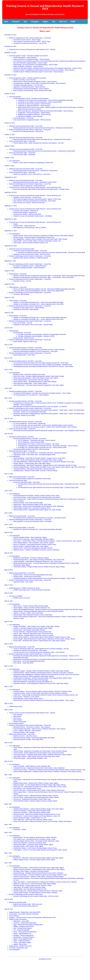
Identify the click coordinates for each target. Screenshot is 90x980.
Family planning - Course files (18, 274)
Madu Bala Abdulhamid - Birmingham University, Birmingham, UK (33, 682)
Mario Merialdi (18, 720)
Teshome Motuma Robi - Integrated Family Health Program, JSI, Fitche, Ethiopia (37, 510)
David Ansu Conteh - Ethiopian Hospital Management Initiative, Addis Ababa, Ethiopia (39, 376)
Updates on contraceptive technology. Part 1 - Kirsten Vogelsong (33, 318)
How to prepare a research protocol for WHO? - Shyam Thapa (32, 42)
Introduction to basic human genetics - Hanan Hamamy (34, 104)
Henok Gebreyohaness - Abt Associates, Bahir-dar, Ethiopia (31, 380)
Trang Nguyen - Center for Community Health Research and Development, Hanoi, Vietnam (40, 850)
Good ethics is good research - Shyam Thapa (27, 40)
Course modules (14, 916)
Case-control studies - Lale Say (23, 323)
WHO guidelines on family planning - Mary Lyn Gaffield (30, 228)
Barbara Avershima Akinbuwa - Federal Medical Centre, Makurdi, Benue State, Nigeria (39, 869)
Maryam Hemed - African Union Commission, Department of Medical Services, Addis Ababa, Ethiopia (43, 236)
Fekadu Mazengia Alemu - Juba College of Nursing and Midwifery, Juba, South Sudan (39, 560)
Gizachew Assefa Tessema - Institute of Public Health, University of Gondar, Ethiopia (38, 877)
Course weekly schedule (16, 723)
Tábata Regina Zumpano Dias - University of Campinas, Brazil (32, 508)
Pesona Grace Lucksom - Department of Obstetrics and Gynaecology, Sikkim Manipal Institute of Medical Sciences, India (49, 770)
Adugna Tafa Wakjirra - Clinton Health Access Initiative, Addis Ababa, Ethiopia (36, 626)
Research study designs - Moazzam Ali (25, 212)
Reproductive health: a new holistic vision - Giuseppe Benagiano (32, 455)
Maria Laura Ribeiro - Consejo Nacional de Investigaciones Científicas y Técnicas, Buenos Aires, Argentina (45, 882)
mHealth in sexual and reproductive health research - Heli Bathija (33, 216)
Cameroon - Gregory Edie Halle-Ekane (25, 923)
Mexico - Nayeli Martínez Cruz (22, 934)
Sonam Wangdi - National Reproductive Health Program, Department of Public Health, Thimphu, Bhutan (44, 639)
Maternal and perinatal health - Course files (22, 477)
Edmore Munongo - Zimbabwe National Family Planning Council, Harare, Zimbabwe (38, 873)
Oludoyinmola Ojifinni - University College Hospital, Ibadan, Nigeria (33, 845)
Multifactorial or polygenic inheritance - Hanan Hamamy (34, 115)
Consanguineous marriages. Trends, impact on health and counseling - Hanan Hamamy (39, 83)
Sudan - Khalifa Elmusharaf (22, 941)
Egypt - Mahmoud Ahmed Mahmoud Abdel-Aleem (28, 925)
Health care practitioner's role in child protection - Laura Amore (32, 174)
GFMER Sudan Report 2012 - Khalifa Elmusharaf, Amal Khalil (32, 590)
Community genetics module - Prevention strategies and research (28, 56)
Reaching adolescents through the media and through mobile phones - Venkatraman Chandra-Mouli (43, 128)
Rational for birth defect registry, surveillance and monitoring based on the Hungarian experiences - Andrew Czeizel (47, 68)
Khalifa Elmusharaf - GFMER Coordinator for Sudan (24, 588)
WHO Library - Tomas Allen (21, 661)
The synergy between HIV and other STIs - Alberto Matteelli (31, 395)
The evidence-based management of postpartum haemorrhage (32, 479)
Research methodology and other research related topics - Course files (30, 38)
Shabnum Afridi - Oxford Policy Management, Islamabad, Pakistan (33, 548)
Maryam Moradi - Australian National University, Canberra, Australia (33, 635)
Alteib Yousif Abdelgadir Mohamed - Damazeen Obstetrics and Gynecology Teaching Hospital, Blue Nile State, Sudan (48, 610)
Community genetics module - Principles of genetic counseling (27, 78)
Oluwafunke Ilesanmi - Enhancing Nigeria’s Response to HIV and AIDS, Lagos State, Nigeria (41, 683)
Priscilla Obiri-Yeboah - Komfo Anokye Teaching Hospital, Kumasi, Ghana (35, 848)
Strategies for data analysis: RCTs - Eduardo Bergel (29, 308)
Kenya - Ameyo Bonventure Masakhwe (25, 932)
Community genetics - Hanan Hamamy (25, 58)
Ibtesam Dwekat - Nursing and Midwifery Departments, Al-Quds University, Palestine (38, 611)
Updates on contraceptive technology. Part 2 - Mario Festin (31, 302)
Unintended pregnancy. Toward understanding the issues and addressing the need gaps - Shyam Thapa (44, 578)
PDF (39, 912)
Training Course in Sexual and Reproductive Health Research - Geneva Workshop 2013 (35, 188)
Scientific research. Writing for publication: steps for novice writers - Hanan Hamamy (38, 72)
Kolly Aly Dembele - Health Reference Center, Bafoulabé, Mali (32, 766)
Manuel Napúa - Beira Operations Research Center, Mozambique (33, 615)
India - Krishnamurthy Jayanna (22, 928)
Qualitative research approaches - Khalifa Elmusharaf (29, 186)
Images (16, 224)
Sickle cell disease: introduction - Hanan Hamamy (28, 66)
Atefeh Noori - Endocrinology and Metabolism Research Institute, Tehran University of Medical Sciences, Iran (46, 695)
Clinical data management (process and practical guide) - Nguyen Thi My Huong (37, 199)
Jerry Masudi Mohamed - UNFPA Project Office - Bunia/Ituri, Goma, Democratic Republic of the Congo (44, 462)
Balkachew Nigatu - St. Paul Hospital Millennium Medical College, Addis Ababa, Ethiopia (39, 785)
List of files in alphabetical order (18, 948)
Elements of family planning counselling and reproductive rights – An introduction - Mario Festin (42, 276)
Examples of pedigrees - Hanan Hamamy (30, 116)
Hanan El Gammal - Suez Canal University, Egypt (28, 503)
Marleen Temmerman (20, 722)
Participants (35, 22)
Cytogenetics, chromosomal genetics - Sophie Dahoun (34, 113)
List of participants (14, 161)
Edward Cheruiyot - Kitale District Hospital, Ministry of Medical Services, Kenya (37, 814)
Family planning (14, 331)
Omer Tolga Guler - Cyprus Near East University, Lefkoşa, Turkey (33, 820)
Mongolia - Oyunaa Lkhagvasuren (23, 935)
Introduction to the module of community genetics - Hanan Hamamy (38, 100)
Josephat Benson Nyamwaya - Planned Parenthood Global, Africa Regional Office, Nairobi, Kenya (42, 678)
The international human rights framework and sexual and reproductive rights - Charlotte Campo (46, 488)
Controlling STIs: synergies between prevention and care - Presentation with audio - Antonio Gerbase (48, 446)
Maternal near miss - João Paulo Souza (25, 736)
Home (6, 21)
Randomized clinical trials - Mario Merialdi (26, 309)
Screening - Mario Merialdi (21, 294)
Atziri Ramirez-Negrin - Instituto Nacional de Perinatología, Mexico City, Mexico (37, 497)
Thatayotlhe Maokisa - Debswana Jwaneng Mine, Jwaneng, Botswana (34, 469)
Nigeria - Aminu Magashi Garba (23, 939)
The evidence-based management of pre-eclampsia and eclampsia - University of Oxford (40, 518)
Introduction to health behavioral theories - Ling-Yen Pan (30, 43)
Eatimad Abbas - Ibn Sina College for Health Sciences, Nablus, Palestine (35, 837)
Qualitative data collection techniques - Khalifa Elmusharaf (31, 258)
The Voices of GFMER (16, 596)
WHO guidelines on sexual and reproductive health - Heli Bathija (32, 521)
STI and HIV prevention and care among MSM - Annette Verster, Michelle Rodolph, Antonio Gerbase (43, 425)
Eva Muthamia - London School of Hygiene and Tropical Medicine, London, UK (37, 816)
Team (25, 22)
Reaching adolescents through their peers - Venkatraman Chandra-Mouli (35, 182)
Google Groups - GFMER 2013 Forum (20, 946)
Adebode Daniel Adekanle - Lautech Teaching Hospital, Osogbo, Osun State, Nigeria (38, 809)
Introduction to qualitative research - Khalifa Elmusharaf (30, 266)
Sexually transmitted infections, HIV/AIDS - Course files (25, 348)
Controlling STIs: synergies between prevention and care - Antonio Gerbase (40, 447)
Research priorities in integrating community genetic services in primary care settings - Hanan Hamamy (44, 70)
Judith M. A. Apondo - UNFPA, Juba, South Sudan (28, 613)
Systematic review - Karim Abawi (23, 582)
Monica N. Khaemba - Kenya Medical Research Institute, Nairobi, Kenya (35, 545)
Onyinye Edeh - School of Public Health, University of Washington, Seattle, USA (37, 241)
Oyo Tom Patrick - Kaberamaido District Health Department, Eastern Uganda (36, 797)
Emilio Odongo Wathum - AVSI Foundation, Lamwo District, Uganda (33, 543)
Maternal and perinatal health (18, 902)
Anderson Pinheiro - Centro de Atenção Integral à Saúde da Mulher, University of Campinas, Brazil (43, 691)
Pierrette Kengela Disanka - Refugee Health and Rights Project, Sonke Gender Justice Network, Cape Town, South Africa (49, 467)
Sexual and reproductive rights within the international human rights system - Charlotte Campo (41, 189)
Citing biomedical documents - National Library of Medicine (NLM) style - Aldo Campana (39, 729)
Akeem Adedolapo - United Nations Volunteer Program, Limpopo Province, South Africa (39, 458)
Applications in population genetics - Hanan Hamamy (29, 87)
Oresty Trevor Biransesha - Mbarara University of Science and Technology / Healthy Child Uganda (42, 821)
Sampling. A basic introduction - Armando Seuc (27, 197)
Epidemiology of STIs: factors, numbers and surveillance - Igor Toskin (38, 444)
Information (16, 22)
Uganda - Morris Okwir (20, 944)
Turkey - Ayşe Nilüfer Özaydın (22, 942)
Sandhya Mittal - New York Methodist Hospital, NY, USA (30, 889)
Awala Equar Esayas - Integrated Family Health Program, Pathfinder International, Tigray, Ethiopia (42, 755)
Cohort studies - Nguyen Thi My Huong (25, 342)
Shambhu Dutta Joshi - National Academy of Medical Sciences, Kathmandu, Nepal (38, 891)
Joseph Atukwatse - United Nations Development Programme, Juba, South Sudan (38, 561)
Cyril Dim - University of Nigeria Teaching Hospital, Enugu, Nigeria (33, 628)
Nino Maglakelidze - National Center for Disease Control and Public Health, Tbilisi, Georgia (40, 239)
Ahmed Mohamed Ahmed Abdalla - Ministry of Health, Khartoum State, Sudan (36, 496)
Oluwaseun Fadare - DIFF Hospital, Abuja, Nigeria (28, 846)
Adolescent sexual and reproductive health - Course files (26, 126)
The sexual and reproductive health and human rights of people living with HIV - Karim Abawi (41, 363)
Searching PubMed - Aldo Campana (24, 732)
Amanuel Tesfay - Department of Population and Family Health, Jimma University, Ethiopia (40, 751)
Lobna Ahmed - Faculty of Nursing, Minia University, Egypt (31, 680)
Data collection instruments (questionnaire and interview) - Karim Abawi (35, 201)
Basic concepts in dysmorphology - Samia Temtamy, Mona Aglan (33, 90)
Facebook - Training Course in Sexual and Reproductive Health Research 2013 (32, 918)
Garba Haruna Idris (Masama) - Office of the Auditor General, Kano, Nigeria (36, 378)
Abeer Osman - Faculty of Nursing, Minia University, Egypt (31, 606)
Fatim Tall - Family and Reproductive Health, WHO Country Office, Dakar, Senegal (38, 460)
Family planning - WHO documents (24, 338)
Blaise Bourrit (17, 716)
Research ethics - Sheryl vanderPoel (24, 226)
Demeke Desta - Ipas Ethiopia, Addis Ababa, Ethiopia (29, 630)
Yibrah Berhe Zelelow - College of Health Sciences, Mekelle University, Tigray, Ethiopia (39, 567)
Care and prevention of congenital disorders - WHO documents (32, 120)
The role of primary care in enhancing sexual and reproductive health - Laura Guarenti (39, 652)
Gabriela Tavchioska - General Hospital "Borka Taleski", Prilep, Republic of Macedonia (39, 790)
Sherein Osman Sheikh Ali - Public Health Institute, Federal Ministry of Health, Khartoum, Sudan (42, 637)
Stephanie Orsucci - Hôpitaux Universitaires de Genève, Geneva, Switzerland (36, 550)
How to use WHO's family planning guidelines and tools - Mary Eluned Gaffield (37, 289)
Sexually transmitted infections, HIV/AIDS (21, 437)
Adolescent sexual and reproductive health (22, 249)
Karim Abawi (17, 718)
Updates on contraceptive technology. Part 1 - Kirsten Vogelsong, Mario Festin (37, 319)
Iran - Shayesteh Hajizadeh (21, 930)
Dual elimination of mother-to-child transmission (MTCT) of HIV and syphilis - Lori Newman (40, 407)
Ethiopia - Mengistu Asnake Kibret (23, 926)
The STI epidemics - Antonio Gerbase (29, 442)
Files (54, 21)
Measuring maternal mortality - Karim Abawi (26, 738)
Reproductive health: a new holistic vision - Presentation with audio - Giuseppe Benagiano (40, 453)
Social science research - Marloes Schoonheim (27, 214)
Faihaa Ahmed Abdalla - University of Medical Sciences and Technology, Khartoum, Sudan (40, 875)
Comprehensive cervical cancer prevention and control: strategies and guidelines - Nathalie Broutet (43, 365)
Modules (46, 22)
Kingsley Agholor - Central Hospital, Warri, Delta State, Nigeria (32, 464)
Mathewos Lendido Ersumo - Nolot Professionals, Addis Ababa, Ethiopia (35, 884)
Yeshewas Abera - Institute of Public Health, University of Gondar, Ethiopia (35, 471)
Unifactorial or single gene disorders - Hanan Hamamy (34, 106)
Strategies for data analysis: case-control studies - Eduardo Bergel (33, 325)
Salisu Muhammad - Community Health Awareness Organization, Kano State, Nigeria (39, 385)
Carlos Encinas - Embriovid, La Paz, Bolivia (26, 697)
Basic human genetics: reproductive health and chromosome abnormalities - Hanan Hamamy (45, 111)
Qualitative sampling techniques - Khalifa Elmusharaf (29, 268)
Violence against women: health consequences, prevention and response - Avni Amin (39, 143)
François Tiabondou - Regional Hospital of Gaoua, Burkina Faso (32, 632)
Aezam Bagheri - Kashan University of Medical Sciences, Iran (32, 608)
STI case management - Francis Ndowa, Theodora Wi (29, 423)
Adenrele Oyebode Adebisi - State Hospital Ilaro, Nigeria (30, 537)
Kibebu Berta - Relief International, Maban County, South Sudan (32, 504)
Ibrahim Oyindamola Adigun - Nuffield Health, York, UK (30, 818)
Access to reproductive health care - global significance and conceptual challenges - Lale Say (41, 649)
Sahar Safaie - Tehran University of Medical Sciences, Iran (31, 243)
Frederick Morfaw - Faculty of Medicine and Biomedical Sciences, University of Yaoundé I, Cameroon (43, 673)
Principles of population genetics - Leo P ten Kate (28, 85)
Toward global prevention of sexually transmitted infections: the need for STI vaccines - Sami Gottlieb (43, 366)
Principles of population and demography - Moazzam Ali (34, 334)
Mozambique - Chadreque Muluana (24, 937)
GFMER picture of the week (22, 598)
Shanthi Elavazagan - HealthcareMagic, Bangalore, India (30, 758)
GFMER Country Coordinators (18, 919)
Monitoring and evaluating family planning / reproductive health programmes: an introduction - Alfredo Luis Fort (46, 656)
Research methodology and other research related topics (26, 894)
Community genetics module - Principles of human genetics (31, 98)
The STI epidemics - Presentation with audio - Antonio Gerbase (37, 440)
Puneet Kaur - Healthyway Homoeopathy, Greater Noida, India (32, 799)
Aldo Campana (18, 715)
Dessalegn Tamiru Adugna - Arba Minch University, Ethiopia (31, 871)
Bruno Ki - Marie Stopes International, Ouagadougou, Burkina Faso (33, 163)
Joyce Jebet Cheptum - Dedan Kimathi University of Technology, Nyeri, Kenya (36, 756)
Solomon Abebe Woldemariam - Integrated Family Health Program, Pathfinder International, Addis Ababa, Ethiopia (47, 772)
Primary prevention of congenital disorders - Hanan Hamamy (31, 59)
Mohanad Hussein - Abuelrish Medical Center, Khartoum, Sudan (32, 886)
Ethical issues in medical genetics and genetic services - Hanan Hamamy (35, 82)
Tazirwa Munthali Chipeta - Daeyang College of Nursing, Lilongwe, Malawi (35, 801)
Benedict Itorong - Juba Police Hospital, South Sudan (29, 374)
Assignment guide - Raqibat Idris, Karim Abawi (23, 912)
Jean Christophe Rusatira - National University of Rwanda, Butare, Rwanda (36, 796)
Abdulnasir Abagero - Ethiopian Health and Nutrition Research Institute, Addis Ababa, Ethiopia (41, 671)
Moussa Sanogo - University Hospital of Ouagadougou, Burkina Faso (34, 237)
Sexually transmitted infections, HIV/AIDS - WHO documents (31, 449)
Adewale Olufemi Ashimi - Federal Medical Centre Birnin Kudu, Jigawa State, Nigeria (38, 868)
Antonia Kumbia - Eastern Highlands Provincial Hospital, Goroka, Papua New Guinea (39, 753)
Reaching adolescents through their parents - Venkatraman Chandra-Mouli (35, 171)
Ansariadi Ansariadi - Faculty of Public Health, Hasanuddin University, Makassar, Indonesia (40, 693)
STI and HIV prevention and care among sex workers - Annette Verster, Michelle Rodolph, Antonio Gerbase (45, 427)
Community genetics (15, 97)
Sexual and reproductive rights (18, 480)
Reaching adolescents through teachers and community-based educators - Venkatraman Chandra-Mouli (44, 151)
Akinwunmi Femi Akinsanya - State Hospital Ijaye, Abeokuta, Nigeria (34, 539)
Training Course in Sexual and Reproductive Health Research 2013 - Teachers (32, 50)
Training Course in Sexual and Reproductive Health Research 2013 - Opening (32, 713)
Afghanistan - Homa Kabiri (21, 921)
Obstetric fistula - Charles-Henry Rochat (25, 575)
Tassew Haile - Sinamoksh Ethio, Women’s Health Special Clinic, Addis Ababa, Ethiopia (39, 641)
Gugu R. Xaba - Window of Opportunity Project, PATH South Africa (33, 634)
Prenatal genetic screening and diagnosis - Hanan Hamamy (31, 89)
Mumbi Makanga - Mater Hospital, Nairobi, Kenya (28, 699)
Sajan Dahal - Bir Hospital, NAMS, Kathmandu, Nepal (29, 887)
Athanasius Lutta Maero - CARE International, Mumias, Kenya (32, 813)
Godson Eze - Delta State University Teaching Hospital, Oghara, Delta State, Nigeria (38, 858)
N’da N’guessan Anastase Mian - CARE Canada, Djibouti (30, 383)
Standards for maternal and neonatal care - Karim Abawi (30, 529)
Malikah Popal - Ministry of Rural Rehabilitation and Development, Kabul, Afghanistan (39, 506)
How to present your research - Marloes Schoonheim (29, 203)
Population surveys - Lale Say (22, 281)
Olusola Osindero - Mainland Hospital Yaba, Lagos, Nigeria (31, 546)
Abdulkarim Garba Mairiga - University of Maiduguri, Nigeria (31, 558)
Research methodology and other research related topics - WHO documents (36, 896)
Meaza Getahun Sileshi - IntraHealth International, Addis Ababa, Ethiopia (35, 382)
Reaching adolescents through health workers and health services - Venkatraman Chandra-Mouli (42, 139)
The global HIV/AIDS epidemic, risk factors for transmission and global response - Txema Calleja (42, 393)
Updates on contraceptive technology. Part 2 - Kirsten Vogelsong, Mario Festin (37, 304)
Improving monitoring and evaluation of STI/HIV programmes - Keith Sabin (35, 351)
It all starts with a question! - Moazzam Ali (26, 211)
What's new (63, 21)
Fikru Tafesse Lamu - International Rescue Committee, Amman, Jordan (34, 839)
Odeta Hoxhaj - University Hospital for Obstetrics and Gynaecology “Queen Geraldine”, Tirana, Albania (44, 700)
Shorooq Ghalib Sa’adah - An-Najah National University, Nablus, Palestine (35, 893)
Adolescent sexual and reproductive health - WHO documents (32, 254)
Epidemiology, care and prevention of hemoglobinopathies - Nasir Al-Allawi (35, 65)
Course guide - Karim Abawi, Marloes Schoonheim (24, 914)
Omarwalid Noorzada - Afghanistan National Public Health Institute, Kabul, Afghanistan (39, 768)
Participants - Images (20, 829)
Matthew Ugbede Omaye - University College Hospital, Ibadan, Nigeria (34, 860)
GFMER (73, 22)
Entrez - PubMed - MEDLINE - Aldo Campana (27, 731)
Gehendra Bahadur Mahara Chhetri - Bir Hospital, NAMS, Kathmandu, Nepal (36, 841)
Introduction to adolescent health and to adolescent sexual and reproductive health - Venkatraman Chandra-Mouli (51, 253)
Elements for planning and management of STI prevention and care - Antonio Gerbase (39, 350)
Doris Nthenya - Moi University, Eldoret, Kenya (27, 788)
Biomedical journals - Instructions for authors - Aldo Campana (32, 727)
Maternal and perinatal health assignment (26, 906)
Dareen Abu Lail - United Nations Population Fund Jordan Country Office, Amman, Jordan (40, 787)
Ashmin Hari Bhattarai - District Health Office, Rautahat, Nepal (32, 811)
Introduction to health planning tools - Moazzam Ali (28, 131)
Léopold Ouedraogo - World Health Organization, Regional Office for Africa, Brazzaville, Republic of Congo (45, 465)
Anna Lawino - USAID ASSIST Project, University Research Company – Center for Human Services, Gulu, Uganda (47, 541)
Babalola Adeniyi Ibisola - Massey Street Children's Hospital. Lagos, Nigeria (36, 783)
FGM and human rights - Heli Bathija (24, 155)
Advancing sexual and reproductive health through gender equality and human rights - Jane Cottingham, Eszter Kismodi (49, 431)
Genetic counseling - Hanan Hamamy (24, 80)
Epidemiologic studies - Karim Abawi (24, 355)
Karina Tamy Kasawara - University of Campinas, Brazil (30, 843)
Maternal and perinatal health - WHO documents (28, 904)
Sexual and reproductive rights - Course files (22, 141)
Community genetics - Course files (24, 118)
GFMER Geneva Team (16, 707)
